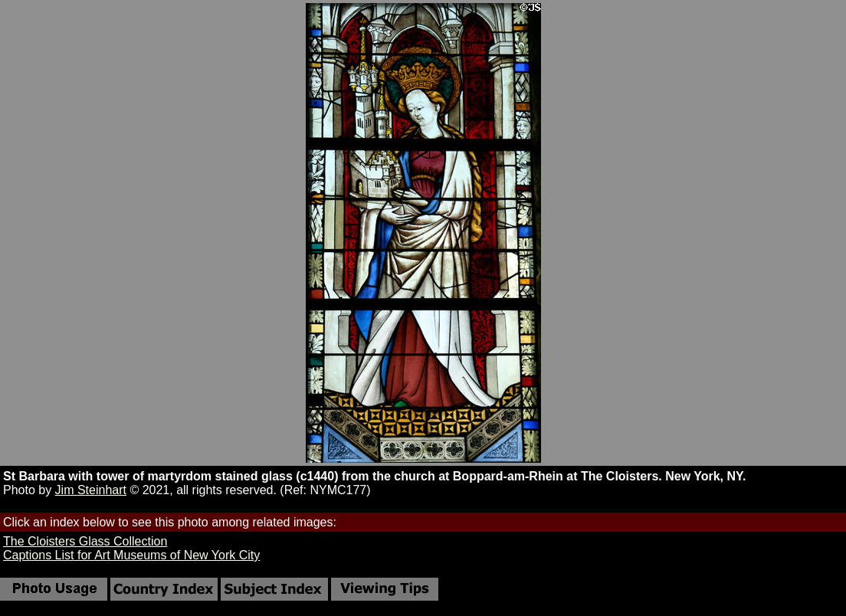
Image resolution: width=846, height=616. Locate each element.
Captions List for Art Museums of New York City (131, 555)
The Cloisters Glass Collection (85, 541)
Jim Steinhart (91, 490)
